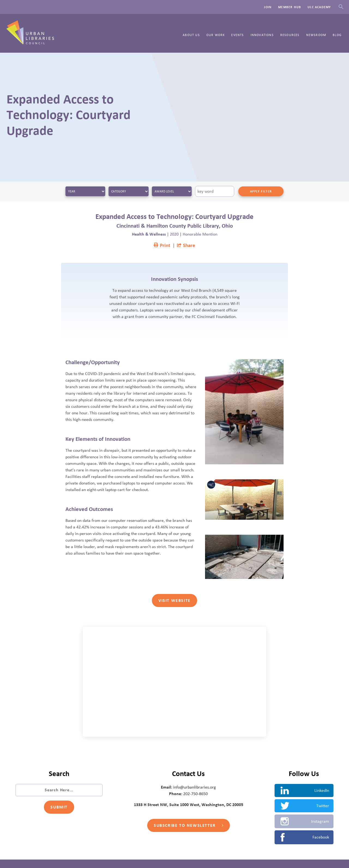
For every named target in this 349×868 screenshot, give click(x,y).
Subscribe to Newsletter (188, 825)
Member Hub (290, 7)
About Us (191, 35)
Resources (290, 35)
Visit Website (174, 601)
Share (186, 246)
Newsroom (316, 35)
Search (341, 7)
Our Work (216, 35)
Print (162, 246)
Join (268, 7)
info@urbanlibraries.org (195, 787)
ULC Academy (319, 7)
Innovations (262, 35)
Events (237, 35)
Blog (337, 35)
